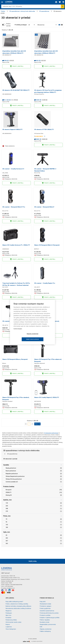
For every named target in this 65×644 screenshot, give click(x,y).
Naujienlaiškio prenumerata (48, 624)
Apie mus (8, 615)
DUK (41, 627)
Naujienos (9, 611)
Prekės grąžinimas (45, 608)
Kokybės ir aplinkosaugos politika (50, 618)
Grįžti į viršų (33, 561)
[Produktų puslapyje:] (32, 25)
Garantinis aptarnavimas (47, 611)
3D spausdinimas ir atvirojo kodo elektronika (22, 11)
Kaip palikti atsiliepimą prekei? (14, 602)
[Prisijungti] (56, 2)
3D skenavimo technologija (51, 433)
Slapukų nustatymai (46, 629)
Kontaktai (8, 618)
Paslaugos (9, 613)
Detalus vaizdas (8, 25)
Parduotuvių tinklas (11, 620)
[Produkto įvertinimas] (39, 136)
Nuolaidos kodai (44, 622)
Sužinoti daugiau (18, 331)
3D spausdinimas (44, 11)
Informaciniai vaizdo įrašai (13, 622)
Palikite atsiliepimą (45, 631)
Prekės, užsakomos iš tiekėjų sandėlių (17, 604)
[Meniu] (2, 2)
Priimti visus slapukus (43, 336)
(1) (45, 136)
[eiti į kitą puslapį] (37, 424)
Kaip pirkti (43, 602)
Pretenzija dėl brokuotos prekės (49, 613)
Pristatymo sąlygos (45, 606)
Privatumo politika (45, 615)
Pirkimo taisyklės (45, 620)
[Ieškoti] (63, 6)
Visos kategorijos (11, 629)
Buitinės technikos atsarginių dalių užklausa (18, 606)
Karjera (8, 624)
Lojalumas (9, 627)
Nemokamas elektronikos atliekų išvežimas (18, 608)
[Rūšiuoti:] (47, 25)
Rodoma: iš (7, 30)
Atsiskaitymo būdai (45, 604)
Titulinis (3, 11)
